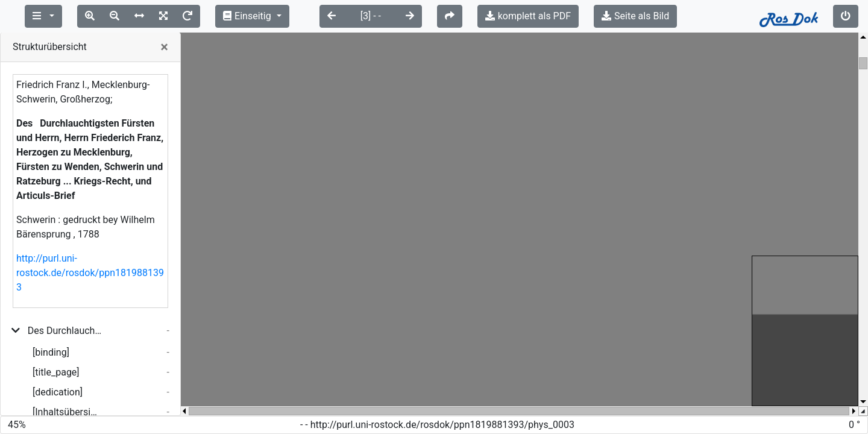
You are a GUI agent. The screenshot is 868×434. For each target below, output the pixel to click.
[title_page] (56, 372)
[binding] (51, 352)
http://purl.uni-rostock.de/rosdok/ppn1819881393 (90, 273)
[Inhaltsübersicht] (67, 412)
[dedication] (58, 392)
